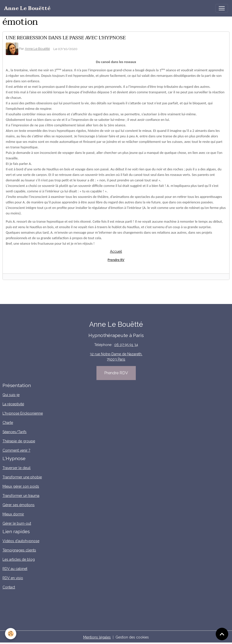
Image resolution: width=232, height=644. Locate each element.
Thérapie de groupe (19, 441)
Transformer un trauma (21, 496)
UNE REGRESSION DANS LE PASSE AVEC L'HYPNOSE (66, 38)
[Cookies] (11, 634)
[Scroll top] (222, 634)
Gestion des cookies (132, 637)
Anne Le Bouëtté (37, 49)
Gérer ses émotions (19, 505)
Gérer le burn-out (17, 523)
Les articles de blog (19, 559)
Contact (9, 587)
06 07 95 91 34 (126, 345)
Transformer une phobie (22, 477)
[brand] (27, 8)
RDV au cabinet (15, 569)
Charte (8, 423)
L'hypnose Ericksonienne (23, 413)
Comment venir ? (16, 450)
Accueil (116, 251)
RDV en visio (13, 578)
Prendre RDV (116, 373)
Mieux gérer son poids (21, 486)
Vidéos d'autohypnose (21, 541)
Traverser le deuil (17, 468)
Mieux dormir (13, 514)
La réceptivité (13, 404)
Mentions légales (97, 637)
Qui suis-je (11, 395)
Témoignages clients (19, 550)
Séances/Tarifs (15, 432)
